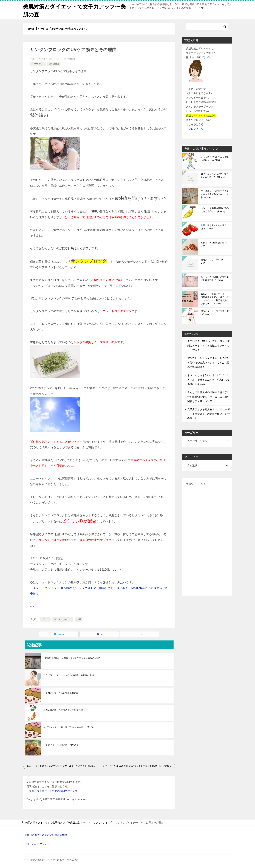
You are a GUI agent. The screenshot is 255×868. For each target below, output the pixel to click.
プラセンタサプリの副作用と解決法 (61, 693)
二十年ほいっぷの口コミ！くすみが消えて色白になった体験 (215, 194)
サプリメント (38, 64)
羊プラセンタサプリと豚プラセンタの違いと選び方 (69, 727)
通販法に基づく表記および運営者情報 (46, 835)
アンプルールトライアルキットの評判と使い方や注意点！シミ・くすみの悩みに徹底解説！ (208, 363)
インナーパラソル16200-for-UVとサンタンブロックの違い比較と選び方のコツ (138, 766)
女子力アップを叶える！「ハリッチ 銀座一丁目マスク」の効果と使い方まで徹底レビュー (209, 414)
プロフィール (196, 129)
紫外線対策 (54, 64)
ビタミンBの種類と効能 (214, 244)
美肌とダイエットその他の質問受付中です (53, 791)
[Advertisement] (207, 540)
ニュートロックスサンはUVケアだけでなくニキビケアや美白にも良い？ (62, 766)
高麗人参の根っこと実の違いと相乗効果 (63, 710)
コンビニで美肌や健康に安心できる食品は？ (215, 210)
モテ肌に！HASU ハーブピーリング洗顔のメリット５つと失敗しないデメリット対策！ (209, 346)
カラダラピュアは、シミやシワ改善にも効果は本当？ (70, 675)
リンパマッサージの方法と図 (215, 313)
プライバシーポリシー (37, 844)
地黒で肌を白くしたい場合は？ (214, 227)
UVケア (45, 619)
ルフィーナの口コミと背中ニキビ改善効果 (215, 278)
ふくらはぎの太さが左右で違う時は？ (215, 158)
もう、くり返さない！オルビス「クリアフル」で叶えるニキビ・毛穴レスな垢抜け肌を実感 (208, 380)
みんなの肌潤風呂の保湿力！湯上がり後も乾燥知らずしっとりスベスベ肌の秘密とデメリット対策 (208, 397)
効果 (79, 619)
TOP (55, 823)
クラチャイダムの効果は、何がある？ (62, 745)
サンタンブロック (63, 619)
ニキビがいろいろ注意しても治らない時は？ (215, 176)
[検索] (207, 27)
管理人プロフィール (212, 261)
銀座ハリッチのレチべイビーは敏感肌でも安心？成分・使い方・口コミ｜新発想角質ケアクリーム (215, 299)
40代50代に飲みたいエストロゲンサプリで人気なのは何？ (72, 658)
